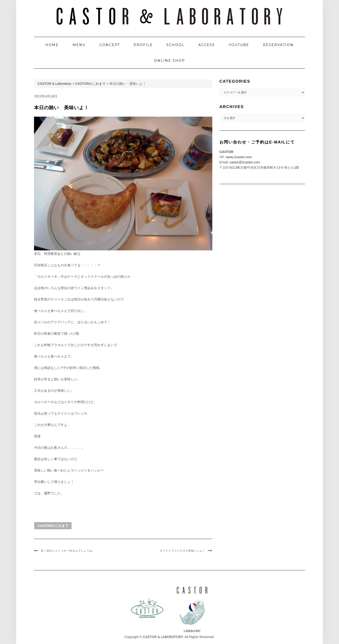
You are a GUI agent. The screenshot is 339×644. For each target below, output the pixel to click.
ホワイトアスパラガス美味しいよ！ (183, 551)
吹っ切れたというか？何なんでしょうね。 (68, 551)
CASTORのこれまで (53, 526)
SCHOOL (175, 45)
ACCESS (207, 45)
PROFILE (143, 45)
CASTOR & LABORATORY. (163, 637)
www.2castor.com (239, 157)
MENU (79, 45)
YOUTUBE (239, 45)
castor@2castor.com (245, 162)
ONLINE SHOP (169, 61)
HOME (52, 45)
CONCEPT (110, 45)
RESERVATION (278, 45)
